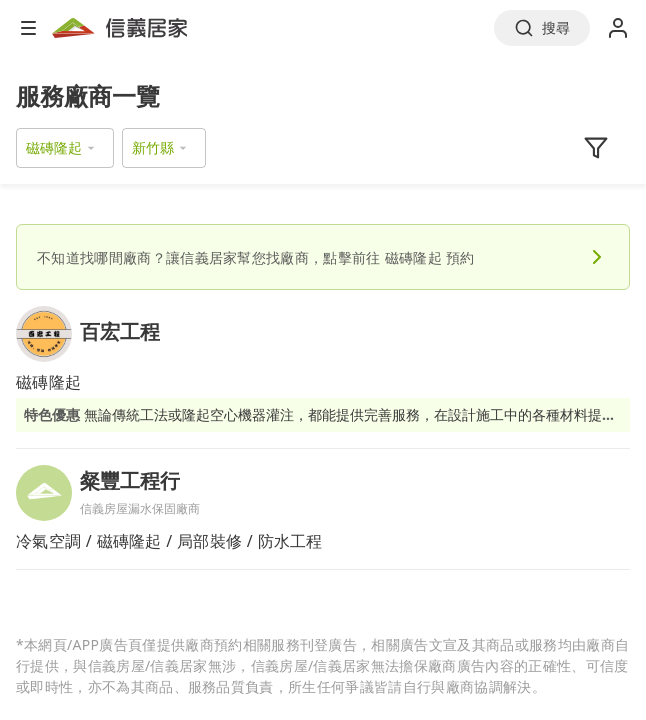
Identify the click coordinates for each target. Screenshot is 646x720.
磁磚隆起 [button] (54, 147)
